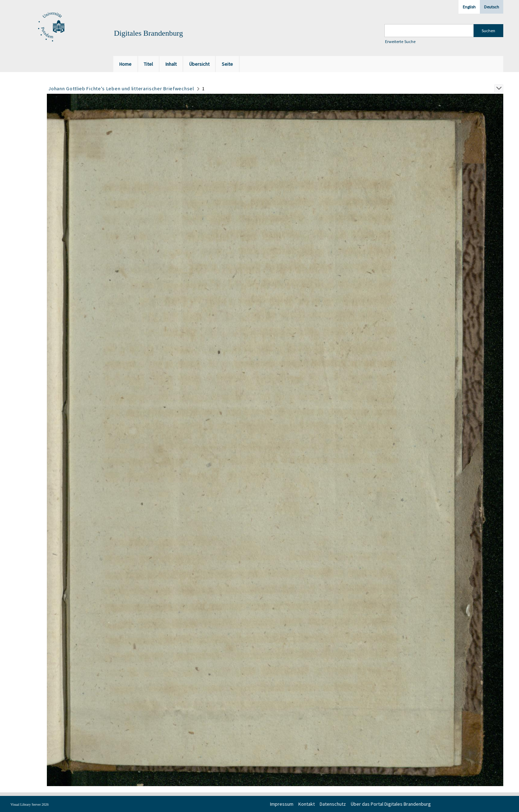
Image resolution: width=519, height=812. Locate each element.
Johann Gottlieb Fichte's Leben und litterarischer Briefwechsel (121, 89)
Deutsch (492, 7)
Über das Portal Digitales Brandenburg (391, 804)
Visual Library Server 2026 (30, 804)
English (469, 7)
